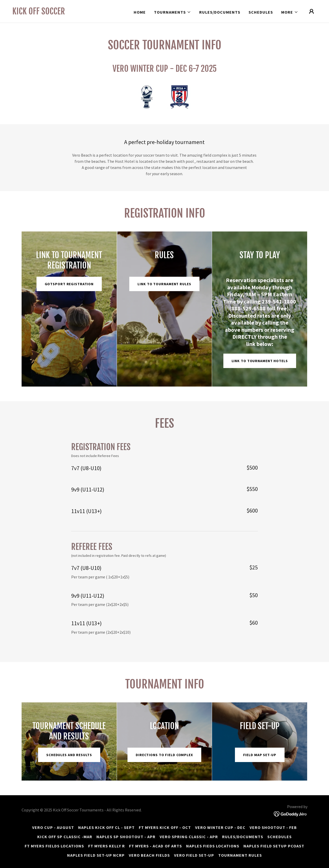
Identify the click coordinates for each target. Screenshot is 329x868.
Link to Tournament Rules (164, 284)
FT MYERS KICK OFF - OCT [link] (165, 827)
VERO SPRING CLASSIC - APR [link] (189, 837)
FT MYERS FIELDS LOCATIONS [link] (54, 846)
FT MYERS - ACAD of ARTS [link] (155, 846)
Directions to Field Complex (164, 755)
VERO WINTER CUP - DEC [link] (220, 827)
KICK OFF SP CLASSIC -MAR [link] (65, 837)
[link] (39, 13)
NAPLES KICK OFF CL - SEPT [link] (106, 827)
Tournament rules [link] (240, 855)
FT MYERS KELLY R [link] (107, 846)
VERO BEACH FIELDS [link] (149, 855)
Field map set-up (260, 755)
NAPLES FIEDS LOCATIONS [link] (213, 846)
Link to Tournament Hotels (260, 361)
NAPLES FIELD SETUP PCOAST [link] (274, 846)
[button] (172, 12)
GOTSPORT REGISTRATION (69, 284)
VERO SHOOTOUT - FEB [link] (273, 827)
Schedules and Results (69, 755)
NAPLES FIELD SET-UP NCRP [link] (96, 855)
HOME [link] (140, 12)
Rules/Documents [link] (220, 12)
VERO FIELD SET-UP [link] (194, 855)
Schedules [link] (261, 12)
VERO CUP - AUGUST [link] (53, 827)
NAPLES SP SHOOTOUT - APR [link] (126, 837)
